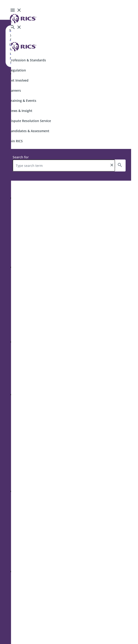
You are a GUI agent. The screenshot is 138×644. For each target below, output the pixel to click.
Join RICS (16, 141)
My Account (11, 46)
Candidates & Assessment (29, 131)
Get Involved (19, 80)
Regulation (17, 70)
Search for (21, 157)
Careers (15, 90)
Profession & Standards (27, 60)
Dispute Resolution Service (30, 121)
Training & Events (23, 101)
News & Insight (21, 111)
